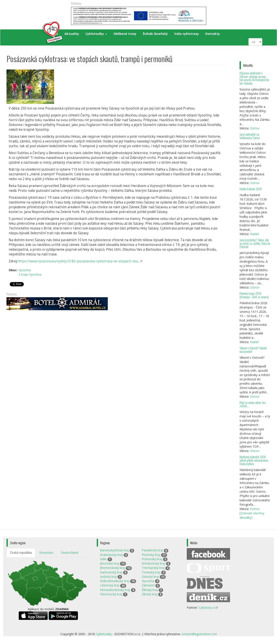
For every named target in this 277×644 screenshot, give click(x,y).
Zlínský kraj (150, 594)
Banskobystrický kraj (114, 550)
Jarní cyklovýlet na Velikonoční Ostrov (250, 136)
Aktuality (72, 34)
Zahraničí (148, 585)
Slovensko (46, 553)
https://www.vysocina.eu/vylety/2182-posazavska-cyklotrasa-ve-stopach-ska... (80, 261)
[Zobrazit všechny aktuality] (252, 515)
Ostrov (255, 128)
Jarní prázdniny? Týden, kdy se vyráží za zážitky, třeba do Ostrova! (255, 243)
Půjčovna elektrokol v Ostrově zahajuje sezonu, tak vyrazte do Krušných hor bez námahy (254, 78)
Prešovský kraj (152, 559)
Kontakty (213, 34)
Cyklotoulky (96, 34)
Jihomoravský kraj (112, 568)
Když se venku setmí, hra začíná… (253, 404)
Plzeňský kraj (151, 555)
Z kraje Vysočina (30, 274)
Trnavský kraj (151, 572)
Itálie (103, 559)
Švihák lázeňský (155, 34)
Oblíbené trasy (125, 34)
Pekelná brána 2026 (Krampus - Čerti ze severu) (254, 295)
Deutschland (70, 553)
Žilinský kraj (150, 590)
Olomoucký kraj (111, 594)
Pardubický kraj (152, 550)
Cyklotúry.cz (208, 608)
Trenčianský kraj (153, 568)
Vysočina (25, 270)
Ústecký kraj (150, 577)
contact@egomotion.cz (199, 634)
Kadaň (254, 234)
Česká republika (21, 553)
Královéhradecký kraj (115, 581)
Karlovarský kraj (111, 572)
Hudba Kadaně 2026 (251, 189)
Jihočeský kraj (110, 563)
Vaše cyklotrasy (187, 34)
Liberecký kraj (110, 585)
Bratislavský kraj (111, 555)
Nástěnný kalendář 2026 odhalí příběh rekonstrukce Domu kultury (254, 460)
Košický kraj (108, 577)
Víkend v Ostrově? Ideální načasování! (253, 350)
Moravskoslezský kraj (115, 590)
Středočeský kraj (153, 563)
